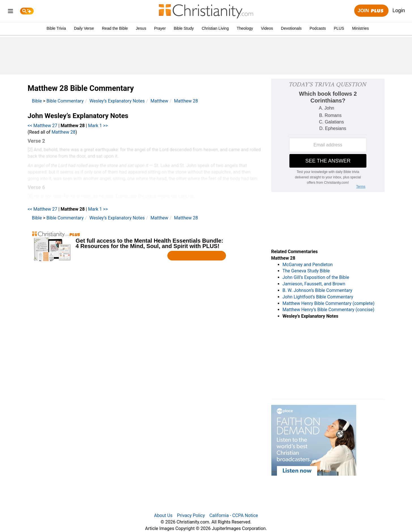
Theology (245, 28)
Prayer (160, 28)
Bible (37, 101)
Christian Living (215, 28)
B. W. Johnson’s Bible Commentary (318, 290)
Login (399, 10)
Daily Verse (84, 28)
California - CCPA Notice (234, 515)
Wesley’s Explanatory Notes (117, 101)
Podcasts (318, 28)
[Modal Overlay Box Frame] (145, 246)
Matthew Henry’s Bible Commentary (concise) (329, 310)
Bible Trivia (56, 28)
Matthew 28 (186, 101)
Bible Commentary (65, 101)
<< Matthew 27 (43, 126)
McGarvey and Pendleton (308, 265)
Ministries (360, 28)
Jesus (141, 28)
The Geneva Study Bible (306, 271)
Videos (267, 28)
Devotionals (291, 28)
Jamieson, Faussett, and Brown (314, 284)
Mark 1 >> (98, 126)
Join (371, 11)
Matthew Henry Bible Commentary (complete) (329, 303)
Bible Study (184, 28)
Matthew (159, 101)
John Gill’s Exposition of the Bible (316, 277)
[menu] (10, 12)
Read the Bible (115, 28)
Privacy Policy (191, 515)
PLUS (339, 28)
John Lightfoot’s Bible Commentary (318, 297)
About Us (163, 515)
